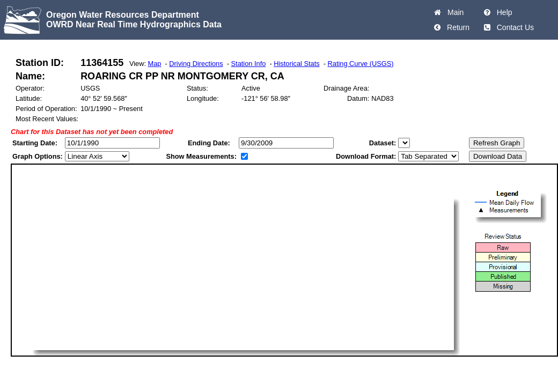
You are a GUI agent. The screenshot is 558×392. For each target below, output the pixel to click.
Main (453, 12)
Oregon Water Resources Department (123, 15)
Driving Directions (196, 64)
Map (155, 64)
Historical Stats (296, 64)
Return (456, 27)
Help (502, 12)
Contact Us (513, 27)
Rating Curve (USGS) (361, 64)
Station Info (249, 64)
